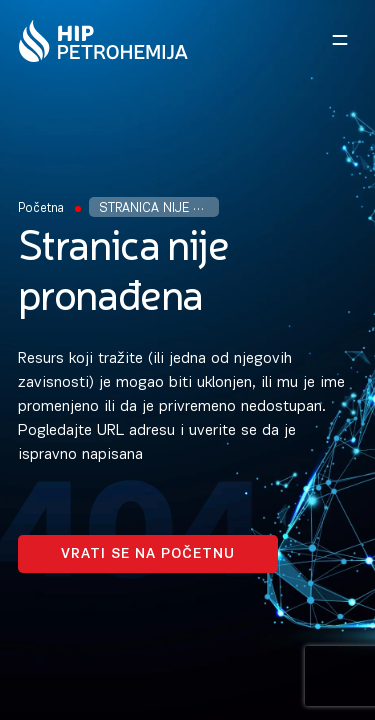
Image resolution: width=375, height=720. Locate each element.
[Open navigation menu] (340, 40)
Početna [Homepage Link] (41, 208)
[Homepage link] (103, 41)
